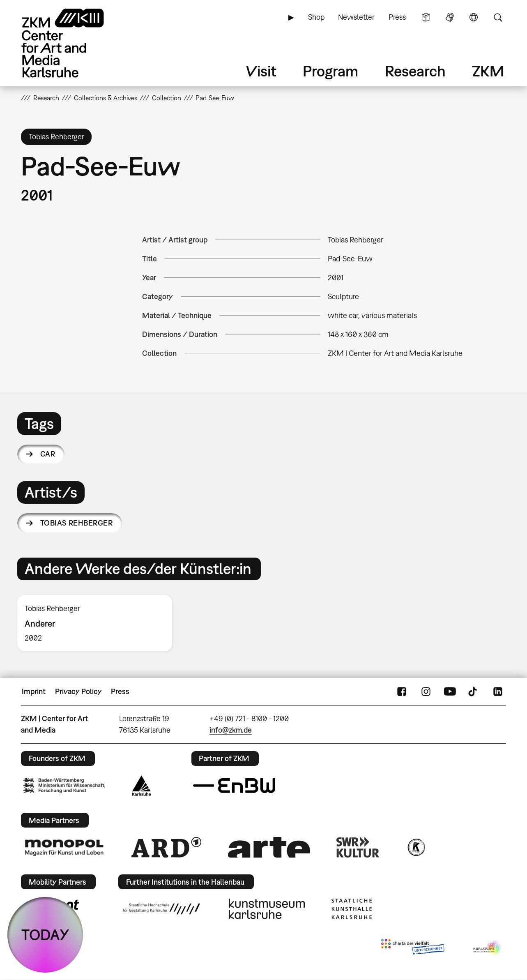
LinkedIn (498, 692)
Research (415, 71)
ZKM (488, 71)
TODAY (45, 935)
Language (474, 17)
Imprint (34, 691)
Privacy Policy (78, 691)
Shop (316, 17)
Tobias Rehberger (76, 523)
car (48, 454)
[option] (99, 623)
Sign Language (450, 17)
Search (498, 17)
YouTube (450, 692)
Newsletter (356, 17)
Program (330, 71)
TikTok (474, 692)
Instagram (426, 692)
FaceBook (402, 692)
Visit (261, 71)
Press (397, 17)
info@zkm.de (231, 730)
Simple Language (426, 17)
